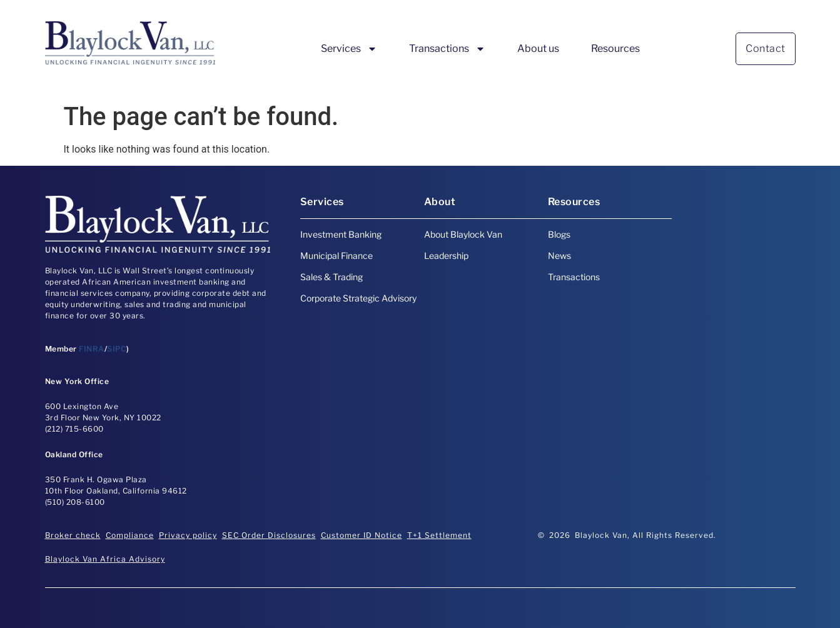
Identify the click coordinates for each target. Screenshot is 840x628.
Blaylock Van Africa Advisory (105, 559)
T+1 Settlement (439, 535)
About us (538, 48)
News (559, 256)
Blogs (559, 234)
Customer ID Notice (362, 535)
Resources (615, 48)
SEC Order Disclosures (269, 535)
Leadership (446, 256)
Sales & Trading (331, 277)
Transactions (447, 49)
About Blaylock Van (463, 234)
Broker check (73, 535)
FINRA (92, 349)
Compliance (130, 535)
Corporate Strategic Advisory (358, 298)
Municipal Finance (337, 256)
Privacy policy (188, 535)
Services (349, 49)
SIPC (117, 349)
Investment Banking (341, 234)
